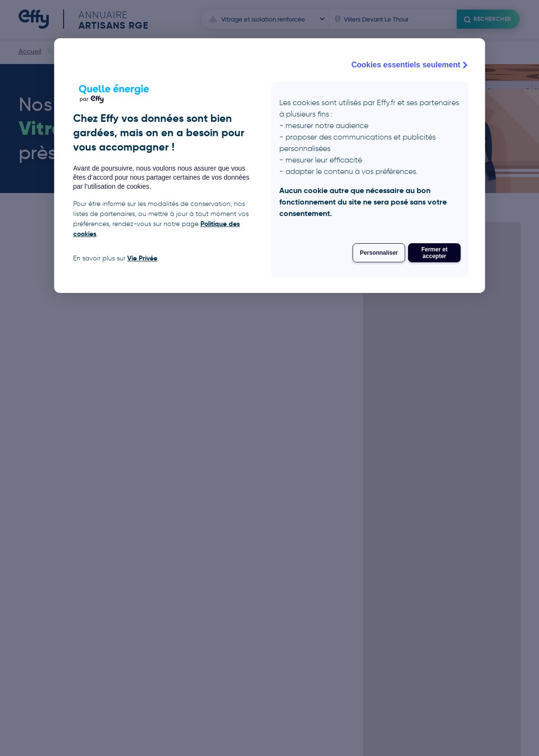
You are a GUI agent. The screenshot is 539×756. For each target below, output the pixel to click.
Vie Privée (142, 258)
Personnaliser (379, 253)
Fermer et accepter (434, 253)
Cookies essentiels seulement (411, 65)
